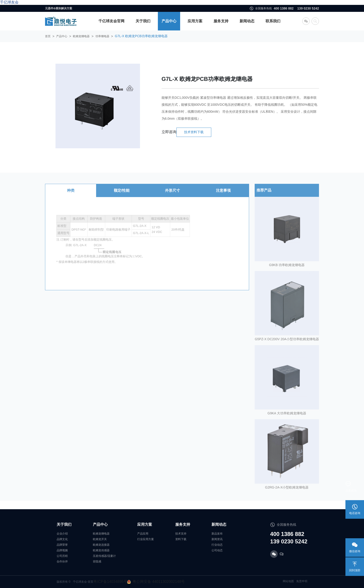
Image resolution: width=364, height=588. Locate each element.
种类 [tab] (71, 195)
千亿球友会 (9, 2)
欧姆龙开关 (100, 539)
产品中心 (169, 21)
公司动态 (217, 550)
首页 (48, 36)
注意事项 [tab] (223, 195)
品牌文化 (62, 539)
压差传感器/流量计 (104, 556)
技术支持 (181, 534)
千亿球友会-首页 (83, 582)
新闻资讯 (217, 539)
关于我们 (143, 21)
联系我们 (273, 21)
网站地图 (288, 581)
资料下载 (181, 539)
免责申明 (302, 581)
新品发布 (217, 534)
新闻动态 (247, 21)
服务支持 (221, 21)
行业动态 (217, 545)
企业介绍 (62, 534)
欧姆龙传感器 (101, 550)
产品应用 (143, 534)
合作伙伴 (62, 562)
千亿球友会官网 (111, 21)
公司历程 (62, 556)
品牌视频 (62, 550)
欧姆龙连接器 (101, 545)
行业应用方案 (146, 539)
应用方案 (195, 21)
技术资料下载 (194, 132)
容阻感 (97, 562)
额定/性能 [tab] (122, 195)
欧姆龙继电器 (81, 36)
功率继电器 (102, 36)
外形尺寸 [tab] (172, 195)
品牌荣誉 (62, 545)
